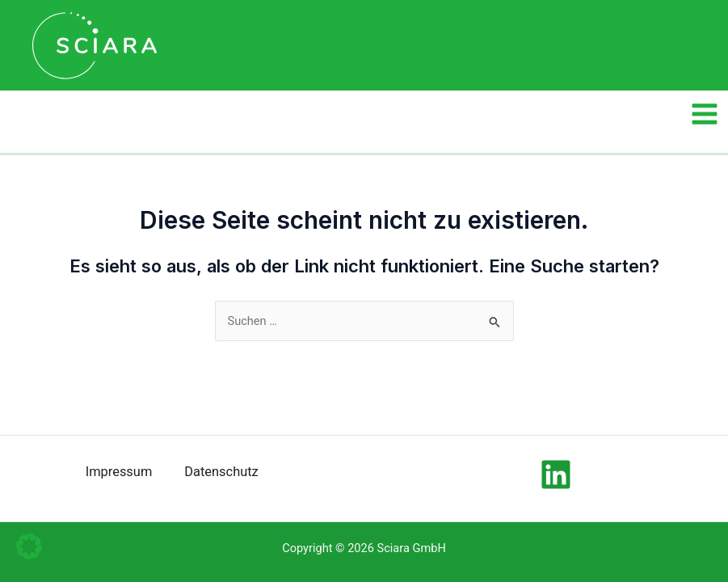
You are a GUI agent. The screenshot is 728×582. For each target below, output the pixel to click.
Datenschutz (221, 472)
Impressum (119, 472)
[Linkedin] (556, 474)
